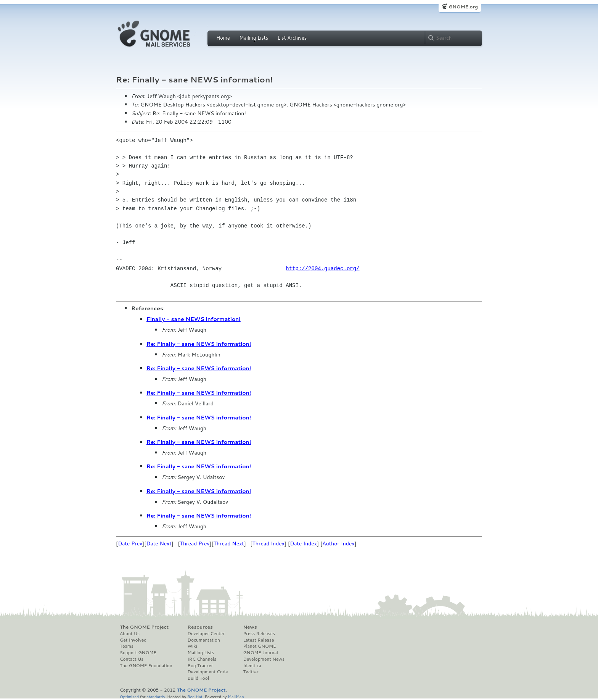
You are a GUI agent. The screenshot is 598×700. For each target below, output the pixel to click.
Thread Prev (195, 544)
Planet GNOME (259, 646)
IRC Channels (202, 659)
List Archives (292, 38)
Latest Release (258, 640)
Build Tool (198, 678)
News (250, 627)
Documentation (204, 640)
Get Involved (133, 640)
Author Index (338, 544)
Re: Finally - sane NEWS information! (199, 344)
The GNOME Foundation (146, 666)
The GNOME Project (144, 627)
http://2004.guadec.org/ (322, 269)
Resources (200, 627)
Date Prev (130, 544)
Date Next (159, 544)
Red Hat (195, 696)
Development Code (208, 672)
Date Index (303, 544)
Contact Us (132, 659)
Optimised (129, 696)
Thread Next (229, 544)
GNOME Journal (260, 653)
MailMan (236, 696)
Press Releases (259, 634)
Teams (127, 646)
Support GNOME (138, 653)
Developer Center (206, 634)
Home (223, 38)
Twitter (251, 672)
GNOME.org (463, 7)
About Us (130, 634)
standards (156, 696)
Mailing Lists (254, 38)
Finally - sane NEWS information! (194, 319)
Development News (264, 659)
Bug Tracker (200, 666)
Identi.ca (252, 666)
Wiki (192, 646)
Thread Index (269, 544)
